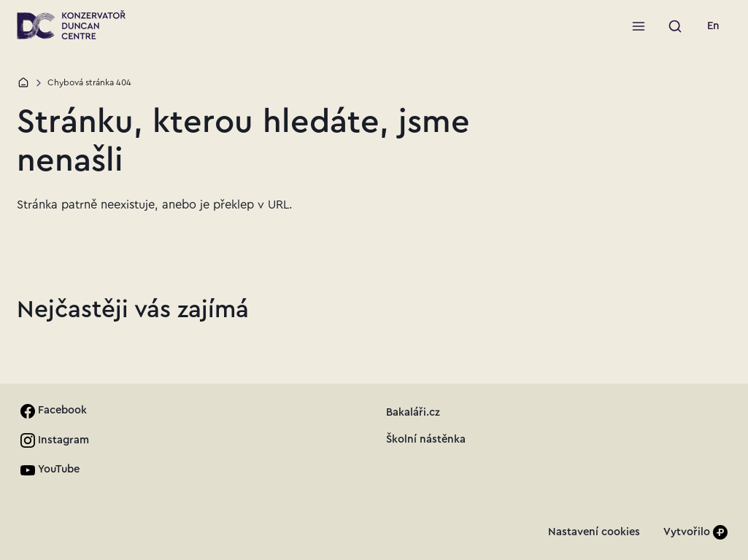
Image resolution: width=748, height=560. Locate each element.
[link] (713, 26)
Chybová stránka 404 (89, 82)
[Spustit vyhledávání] (675, 26)
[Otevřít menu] (639, 26)
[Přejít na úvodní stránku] (71, 25)
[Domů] (23, 82)
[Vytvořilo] (695, 533)
